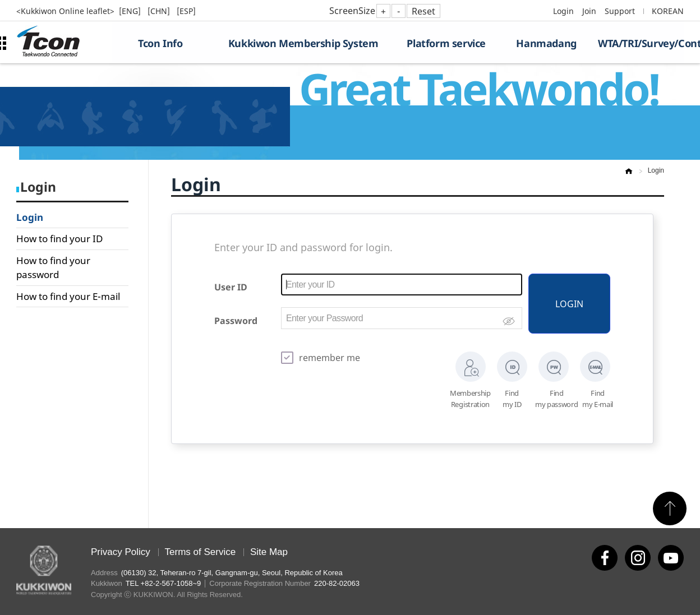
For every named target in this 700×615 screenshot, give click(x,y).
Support (620, 11)
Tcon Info (160, 43)
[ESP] (186, 11)
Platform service (446, 43)
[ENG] (131, 11)
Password (236, 321)
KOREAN (668, 11)
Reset (423, 11)
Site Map (269, 552)
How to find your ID (59, 239)
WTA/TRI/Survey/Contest (641, 43)
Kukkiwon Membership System (303, 43)
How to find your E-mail (68, 296)
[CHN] (160, 11)
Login (563, 11)
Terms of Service (201, 552)
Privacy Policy (121, 552)
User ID (231, 287)
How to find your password (53, 268)
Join (589, 11)
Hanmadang (546, 43)
